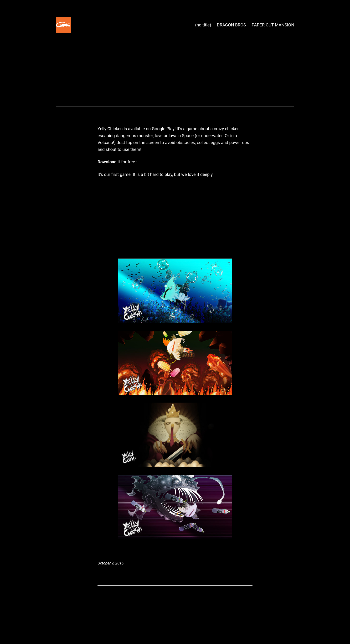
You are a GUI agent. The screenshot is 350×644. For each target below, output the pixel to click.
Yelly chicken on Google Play (165, 162)
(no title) (203, 25)
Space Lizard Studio (95, 25)
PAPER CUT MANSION (273, 25)
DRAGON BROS (232, 25)
